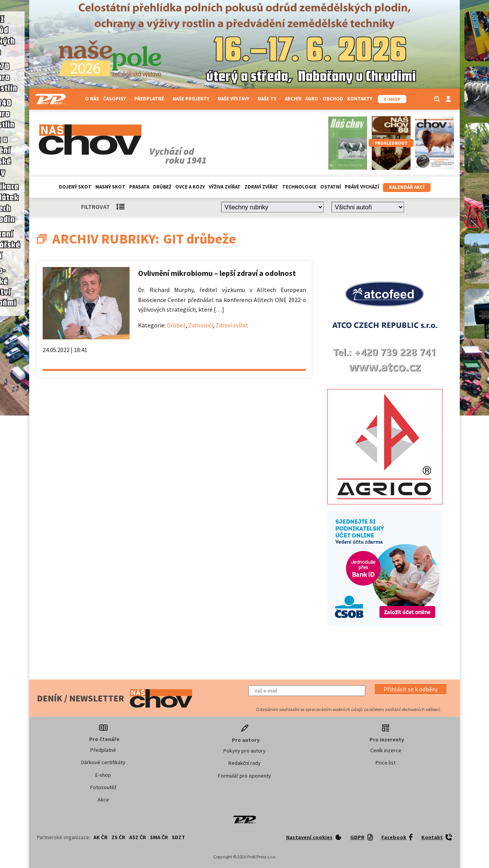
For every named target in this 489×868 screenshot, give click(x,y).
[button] (411, 689)
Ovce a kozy (190, 187)
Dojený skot (75, 187)
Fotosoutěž (103, 787)
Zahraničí (201, 325)
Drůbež (162, 187)
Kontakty (360, 99)
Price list (386, 763)
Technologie (299, 187)
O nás (92, 99)
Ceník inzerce (386, 750)
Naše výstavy (236, 99)
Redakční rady (244, 763)
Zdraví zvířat (261, 187)
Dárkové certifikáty (103, 762)
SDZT (178, 837)
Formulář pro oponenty (244, 776)
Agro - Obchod (324, 99)
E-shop (103, 775)
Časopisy (117, 99)
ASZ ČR (138, 837)
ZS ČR (118, 837)
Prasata (139, 187)
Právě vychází (362, 187)
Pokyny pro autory (244, 751)
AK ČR (101, 837)
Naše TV (269, 99)
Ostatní (331, 187)
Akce (103, 800)
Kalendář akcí (407, 187)
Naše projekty (193, 99)
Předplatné (151, 99)
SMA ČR (159, 837)
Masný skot (110, 187)
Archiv (293, 99)
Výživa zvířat (225, 187)
